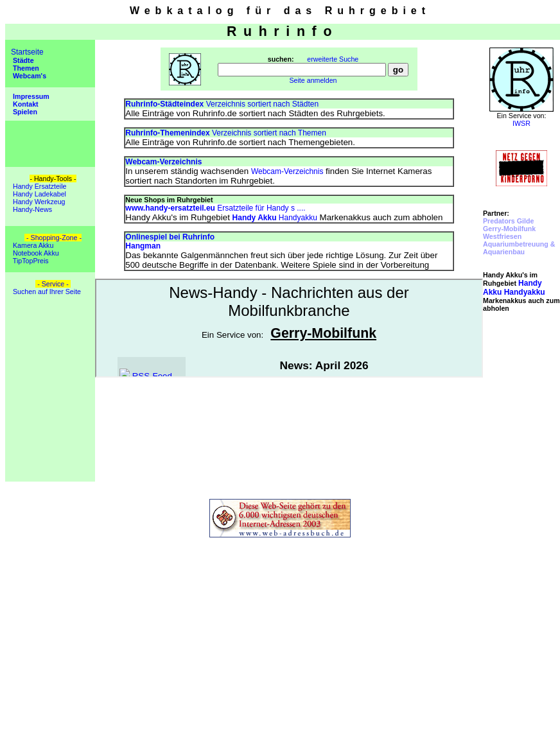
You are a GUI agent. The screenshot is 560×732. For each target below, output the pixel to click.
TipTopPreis (30, 261)
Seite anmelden (313, 80)
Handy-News (31, 209)
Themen (25, 68)
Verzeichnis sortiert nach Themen (226, 133)
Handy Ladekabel (39, 194)
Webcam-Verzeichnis (287, 171)
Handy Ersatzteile (39, 186)
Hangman (143, 246)
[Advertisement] (521, 405)
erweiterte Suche (333, 59)
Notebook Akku (35, 253)
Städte (22, 60)
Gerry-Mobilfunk (509, 229)
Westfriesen (502, 236)
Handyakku (275, 218)
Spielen (24, 112)
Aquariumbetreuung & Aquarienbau (519, 248)
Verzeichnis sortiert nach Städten (222, 104)
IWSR (521, 123)
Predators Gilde (508, 221)
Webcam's (29, 76)
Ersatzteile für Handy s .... (215, 208)
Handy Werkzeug (38, 202)
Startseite (27, 52)
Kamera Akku (32, 245)
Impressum (30, 96)
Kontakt (25, 104)
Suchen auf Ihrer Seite (46, 292)
